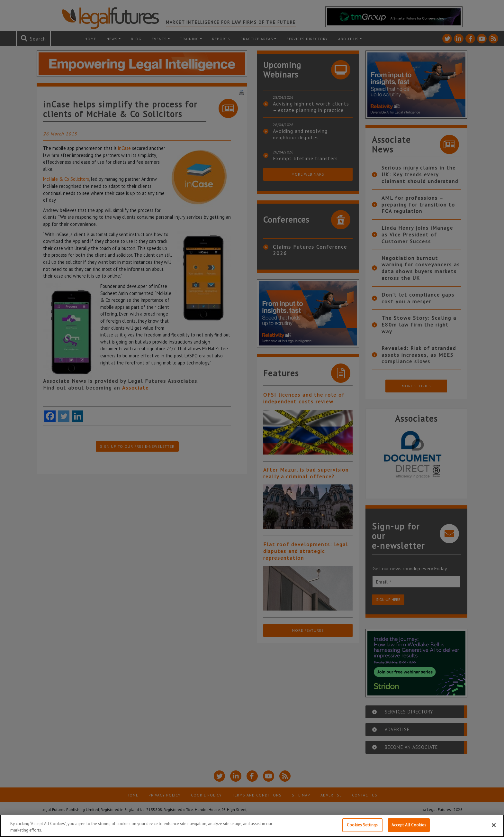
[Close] (494, 826)
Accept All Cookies (409, 827)
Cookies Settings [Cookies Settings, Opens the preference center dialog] (362, 827)
